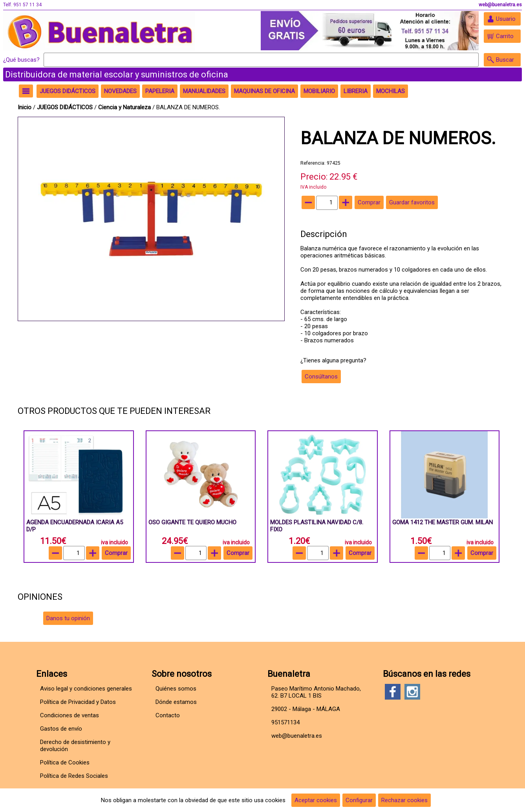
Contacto (168, 715)
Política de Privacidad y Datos (78, 702)
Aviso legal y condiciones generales (86, 689)
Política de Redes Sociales (74, 776)
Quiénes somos (176, 689)
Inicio (25, 107)
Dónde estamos (176, 702)
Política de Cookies (65, 762)
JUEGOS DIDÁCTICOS (66, 107)
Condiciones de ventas (70, 715)
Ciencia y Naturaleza (125, 107)
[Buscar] (261, 60)
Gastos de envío (61, 729)
